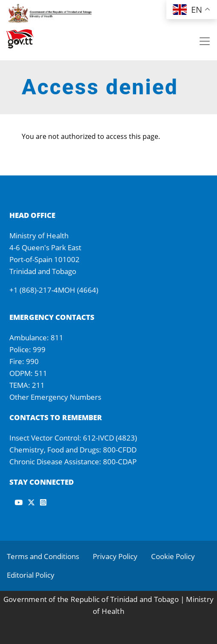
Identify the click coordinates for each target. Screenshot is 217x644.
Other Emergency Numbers (55, 397)
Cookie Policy (173, 556)
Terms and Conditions (43, 556)
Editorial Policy (31, 575)
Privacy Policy (115, 556)
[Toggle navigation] (205, 41)
